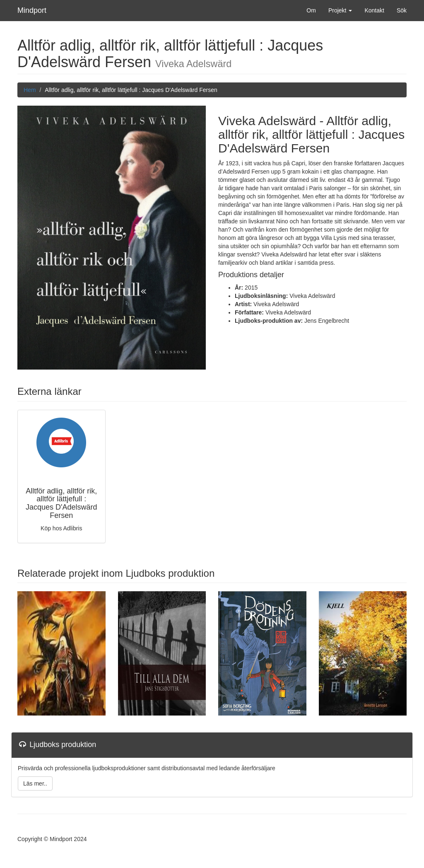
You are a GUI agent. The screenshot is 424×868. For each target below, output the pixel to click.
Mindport (32, 10)
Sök (402, 10)
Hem (30, 90)
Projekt (340, 10)
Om (311, 10)
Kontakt (374, 10)
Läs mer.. (35, 783)
